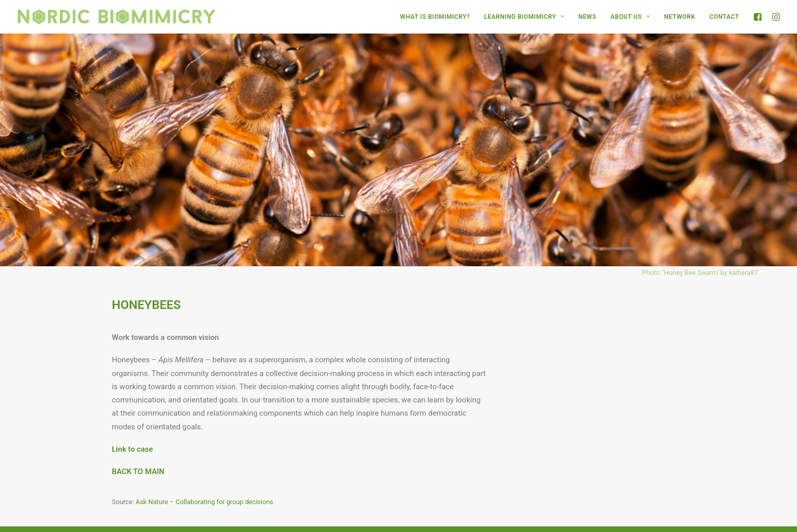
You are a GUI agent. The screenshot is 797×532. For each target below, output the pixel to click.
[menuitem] (435, 17)
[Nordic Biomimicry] (117, 17)
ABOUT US (630, 17)
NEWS (588, 17)
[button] (759, 17)
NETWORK (680, 17)
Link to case (132, 431)
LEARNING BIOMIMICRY (524, 17)
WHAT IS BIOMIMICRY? (435, 17)
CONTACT (724, 17)
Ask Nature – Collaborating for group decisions (205, 484)
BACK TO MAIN (138, 454)
